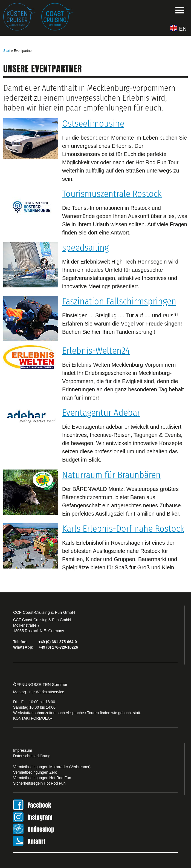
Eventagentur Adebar (101, 413)
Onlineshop (41, 829)
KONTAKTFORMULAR (33, 718)
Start (7, 51)
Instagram (40, 817)
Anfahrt (37, 841)
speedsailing (85, 248)
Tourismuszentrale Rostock (112, 194)
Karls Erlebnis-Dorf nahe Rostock (123, 529)
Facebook (39, 805)
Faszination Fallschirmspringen (119, 301)
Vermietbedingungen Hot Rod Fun (42, 778)
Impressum (23, 750)
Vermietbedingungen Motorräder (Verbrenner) (52, 767)
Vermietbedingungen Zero (35, 772)
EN (183, 29)
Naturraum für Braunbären (111, 475)
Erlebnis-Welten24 (96, 351)
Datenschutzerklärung (32, 756)
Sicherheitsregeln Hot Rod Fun (39, 783)
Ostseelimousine (93, 124)
